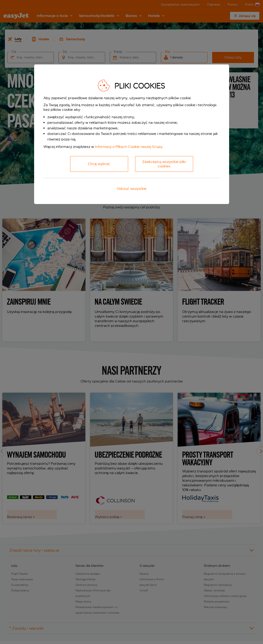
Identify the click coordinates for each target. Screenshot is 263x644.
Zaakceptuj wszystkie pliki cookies (164, 164)
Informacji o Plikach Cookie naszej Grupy (129, 147)
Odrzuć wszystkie (132, 189)
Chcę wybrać (99, 164)
